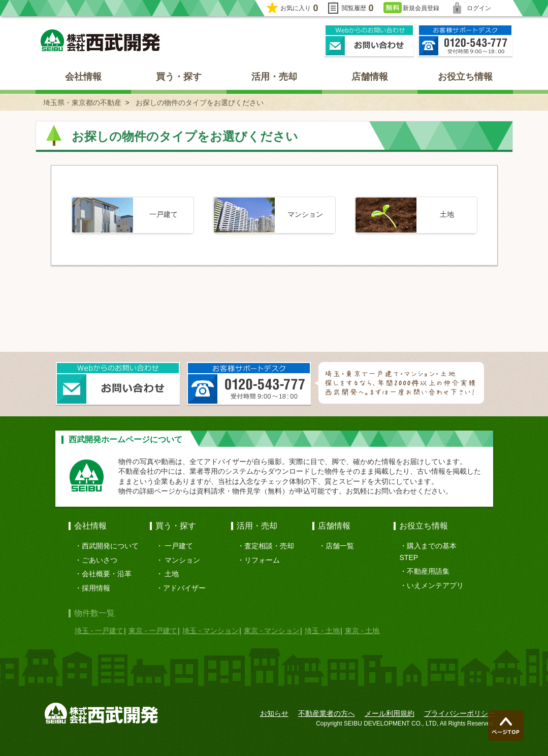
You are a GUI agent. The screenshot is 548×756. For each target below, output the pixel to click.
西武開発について (110, 546)
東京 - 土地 (362, 631)
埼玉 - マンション (210, 631)
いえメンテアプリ (435, 585)
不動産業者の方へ (327, 713)
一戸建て (179, 546)
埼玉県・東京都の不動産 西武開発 (100, 40)
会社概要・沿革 (107, 574)
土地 (172, 574)
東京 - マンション (272, 631)
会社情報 (83, 77)
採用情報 (96, 588)
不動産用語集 (428, 571)
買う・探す (179, 77)
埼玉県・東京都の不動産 (82, 103)
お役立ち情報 (465, 77)
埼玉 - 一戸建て (99, 631)
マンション (182, 560)
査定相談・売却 (269, 546)
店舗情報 (370, 77)
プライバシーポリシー (460, 713)
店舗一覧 (340, 546)
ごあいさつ (100, 560)
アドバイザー (184, 588)
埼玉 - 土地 (322, 631)
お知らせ (274, 713)
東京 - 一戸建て (153, 631)
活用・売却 (274, 77)
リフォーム (262, 560)
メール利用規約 (390, 713)
